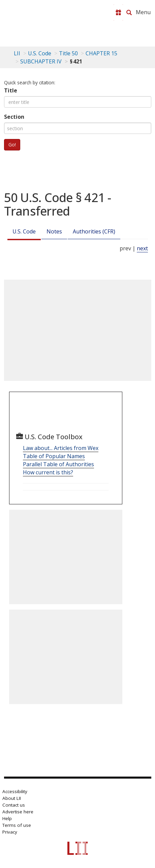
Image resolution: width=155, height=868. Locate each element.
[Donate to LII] (118, 12)
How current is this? (48, 472)
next (142, 248)
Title (11, 90)
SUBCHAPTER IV (41, 61)
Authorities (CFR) (94, 231)
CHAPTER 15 (101, 53)
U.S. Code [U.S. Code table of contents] (40, 53)
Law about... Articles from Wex (61, 448)
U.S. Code (24, 231)
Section (14, 117)
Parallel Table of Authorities (58, 464)
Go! (12, 145)
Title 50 (68, 53)
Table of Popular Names (54, 456)
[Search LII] (129, 12)
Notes (54, 231)
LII (17, 53)
